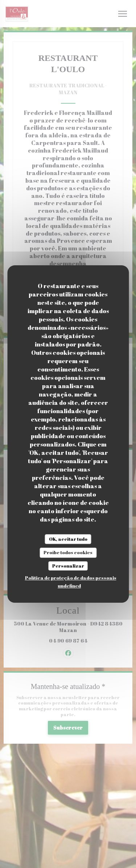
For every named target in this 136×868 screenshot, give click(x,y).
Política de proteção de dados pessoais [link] (71, 578)
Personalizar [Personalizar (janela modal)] (68, 566)
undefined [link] (69, 586)
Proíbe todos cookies (68, 552)
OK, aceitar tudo (68, 539)
